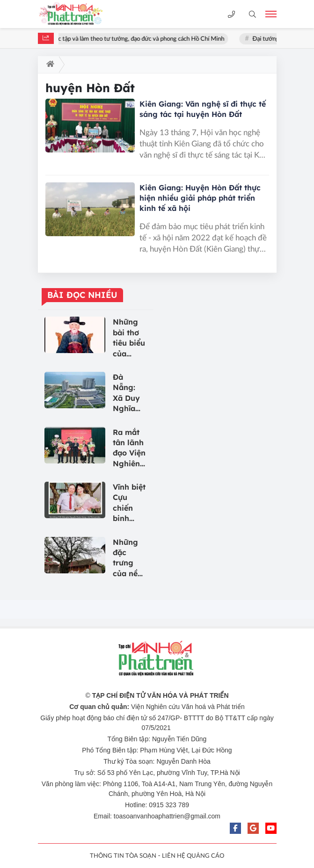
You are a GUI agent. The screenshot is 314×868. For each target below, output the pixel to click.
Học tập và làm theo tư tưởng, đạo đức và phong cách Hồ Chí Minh (139, 39)
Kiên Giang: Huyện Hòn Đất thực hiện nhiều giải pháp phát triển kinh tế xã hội (200, 198)
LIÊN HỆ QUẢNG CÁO (193, 856)
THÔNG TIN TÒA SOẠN (123, 856)
